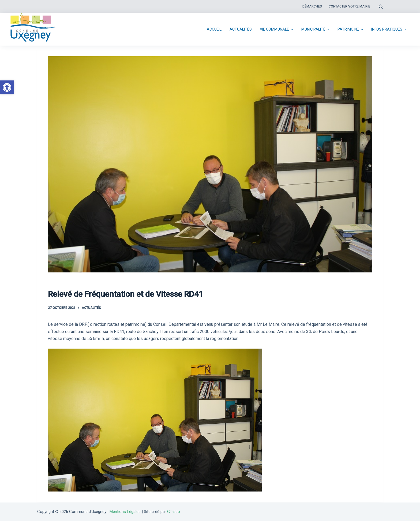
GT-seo (174, 512)
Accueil (214, 29)
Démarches (312, 6)
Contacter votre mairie (349, 6)
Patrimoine (351, 29)
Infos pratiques (390, 29)
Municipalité (316, 29)
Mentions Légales (125, 512)
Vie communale (277, 29)
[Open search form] (381, 7)
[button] (7, 87)
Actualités (241, 29)
